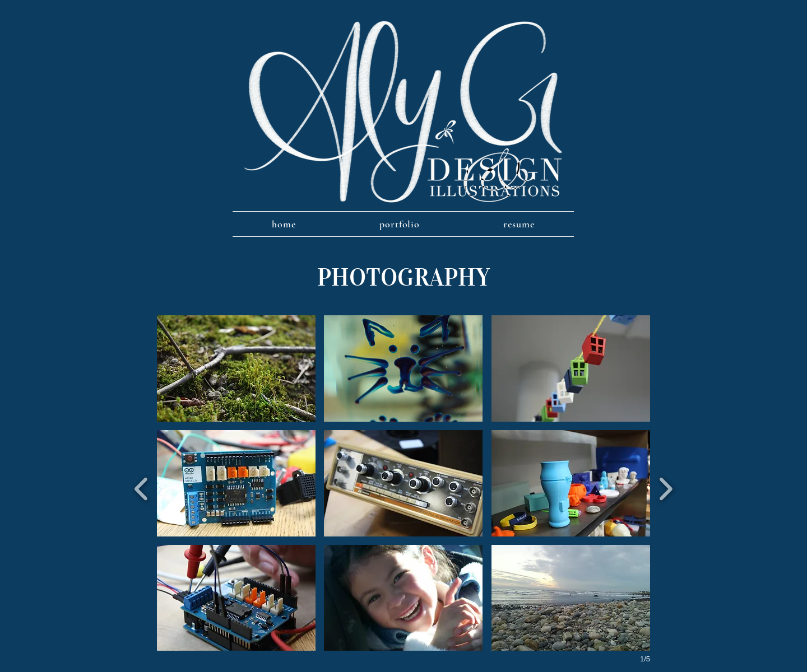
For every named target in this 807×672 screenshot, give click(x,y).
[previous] (142, 487)
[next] (665, 487)
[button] (236, 368)
